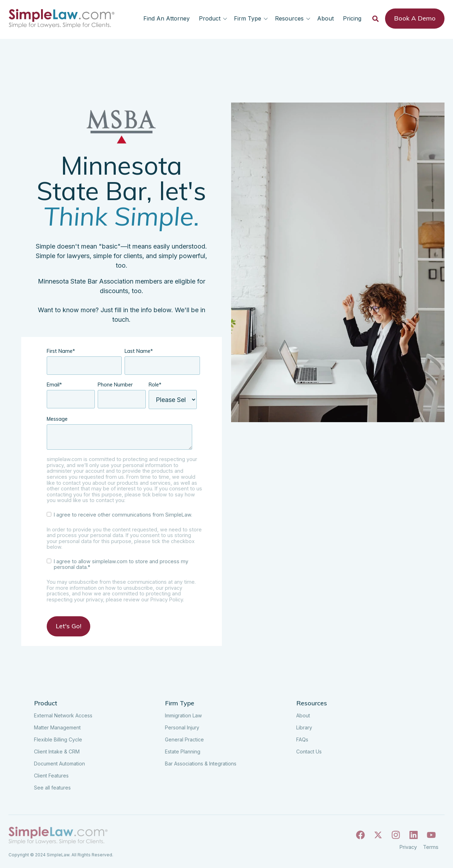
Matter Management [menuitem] (57, 727)
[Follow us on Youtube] (431, 836)
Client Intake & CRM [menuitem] (57, 752)
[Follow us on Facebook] (360, 836)
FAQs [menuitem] (302, 739)
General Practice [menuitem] (184, 739)
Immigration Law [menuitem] (183, 715)
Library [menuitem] (304, 727)
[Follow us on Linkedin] (414, 836)
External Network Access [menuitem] (63, 715)
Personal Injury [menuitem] (182, 727)
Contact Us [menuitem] (309, 752)
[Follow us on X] (378, 836)
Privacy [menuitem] (408, 847)
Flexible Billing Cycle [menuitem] (58, 739)
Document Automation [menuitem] (59, 764)
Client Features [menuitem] (51, 776)
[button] (214, 18)
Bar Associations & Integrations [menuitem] (201, 764)
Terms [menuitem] (431, 847)
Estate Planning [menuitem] (183, 752)
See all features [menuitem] (52, 788)
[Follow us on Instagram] (396, 836)
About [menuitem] (303, 715)
